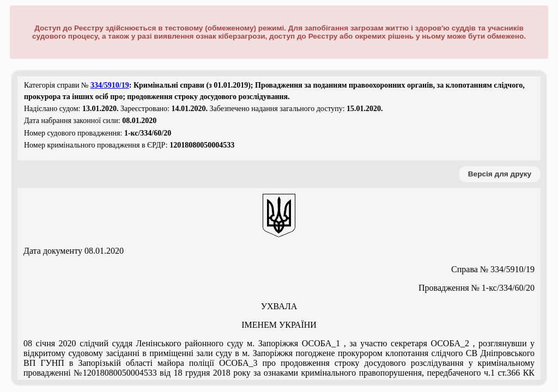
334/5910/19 (110, 85)
